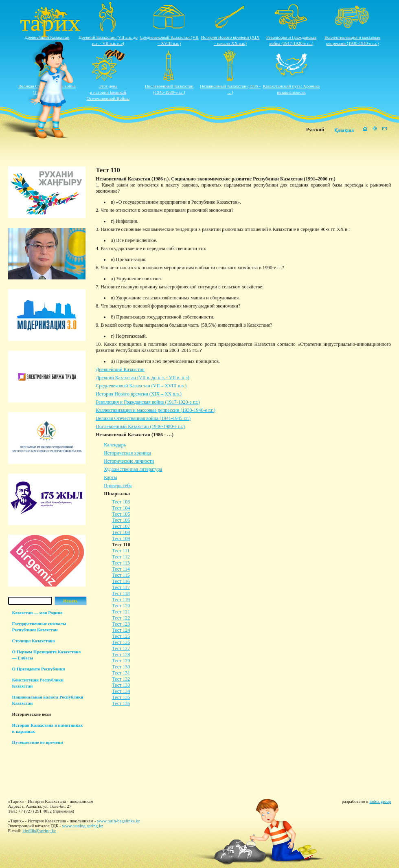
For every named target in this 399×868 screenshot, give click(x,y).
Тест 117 (121, 587)
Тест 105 (121, 514)
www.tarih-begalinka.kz (118, 821)
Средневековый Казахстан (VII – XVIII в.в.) (141, 386)
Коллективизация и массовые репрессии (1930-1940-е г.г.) (156, 410)
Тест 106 (121, 520)
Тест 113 (121, 563)
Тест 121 (121, 612)
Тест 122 (121, 618)
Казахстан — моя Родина (37, 613)
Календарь (115, 445)
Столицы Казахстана (34, 641)
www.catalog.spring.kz (82, 826)
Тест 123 (121, 624)
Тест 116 (121, 581)
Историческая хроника (127, 453)
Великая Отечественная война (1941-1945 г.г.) (143, 418)
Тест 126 (121, 642)
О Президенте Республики (39, 669)
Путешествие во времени (38, 742)
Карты (110, 477)
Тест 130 (121, 667)
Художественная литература (133, 469)
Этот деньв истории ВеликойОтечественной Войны (108, 92)
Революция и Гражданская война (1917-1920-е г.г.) (148, 402)
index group (380, 801)
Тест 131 (121, 673)
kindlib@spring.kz (39, 831)
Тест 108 (121, 532)
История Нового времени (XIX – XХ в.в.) (139, 394)
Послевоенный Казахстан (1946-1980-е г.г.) (140, 426)
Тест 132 (121, 679)
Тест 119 (121, 600)
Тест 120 (121, 606)
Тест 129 (121, 661)
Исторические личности (129, 461)
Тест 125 (121, 636)
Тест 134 (121, 691)
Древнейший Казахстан (47, 37)
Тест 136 (121, 697)
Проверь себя (118, 486)
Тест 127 (121, 648)
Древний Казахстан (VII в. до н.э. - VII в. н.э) (142, 378)
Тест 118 (121, 593)
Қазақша (344, 130)
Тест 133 (121, 685)
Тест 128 (121, 655)
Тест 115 (121, 575)
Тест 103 (121, 502)
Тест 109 (121, 538)
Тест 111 (121, 551)
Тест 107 (121, 526)
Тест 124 (121, 630)
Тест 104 (121, 508)
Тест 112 (121, 557)
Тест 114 (121, 569)
